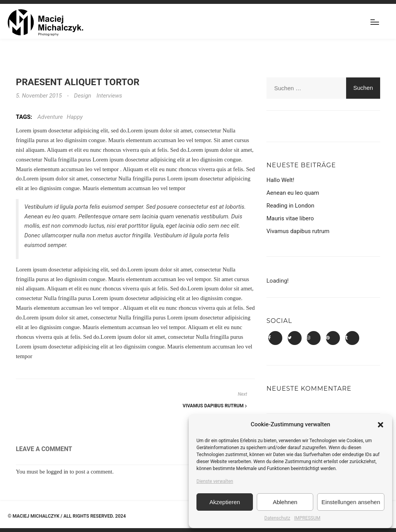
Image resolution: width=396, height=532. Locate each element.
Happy (75, 117)
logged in (57, 472)
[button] (381, 425)
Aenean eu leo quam (293, 193)
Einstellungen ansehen (351, 502)
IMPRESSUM (307, 518)
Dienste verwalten (215, 481)
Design (83, 96)
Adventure (50, 117)
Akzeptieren (224, 502)
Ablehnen (285, 502)
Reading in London (290, 206)
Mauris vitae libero (290, 218)
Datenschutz (277, 518)
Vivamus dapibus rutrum (215, 406)
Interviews (109, 96)
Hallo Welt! (280, 180)
